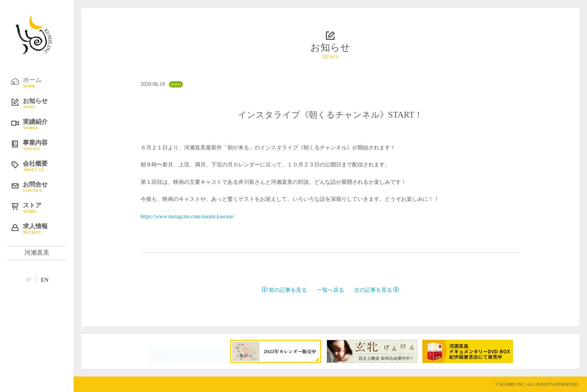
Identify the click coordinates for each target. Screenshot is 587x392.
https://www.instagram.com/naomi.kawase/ (188, 217)
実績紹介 (43, 124)
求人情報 (43, 228)
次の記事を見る (377, 290)
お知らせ (43, 103)
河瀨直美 (37, 252)
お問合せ (43, 187)
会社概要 (43, 166)
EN (45, 280)
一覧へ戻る (331, 290)
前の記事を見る (284, 290)
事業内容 (43, 145)
